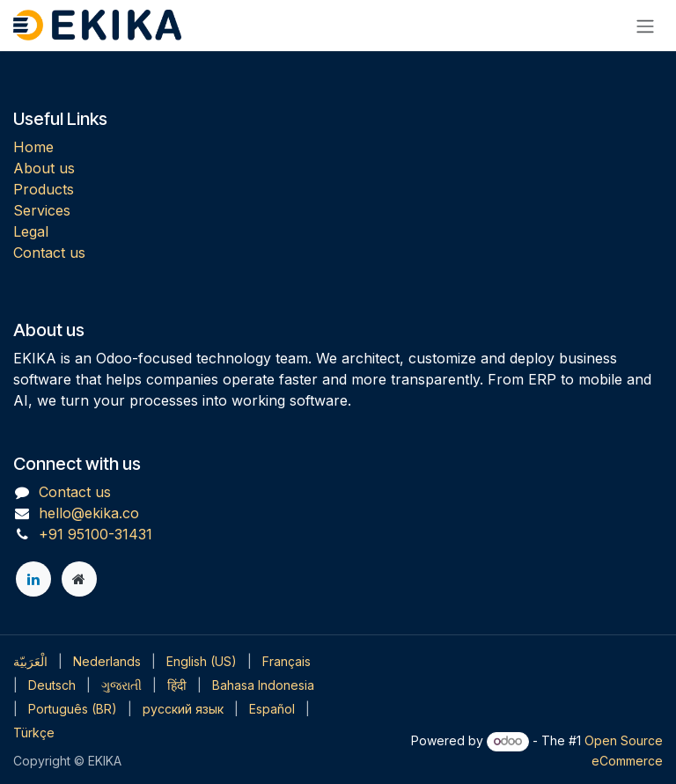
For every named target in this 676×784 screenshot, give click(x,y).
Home (33, 147)
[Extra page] (79, 579)
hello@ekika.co (89, 513)
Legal (31, 231)
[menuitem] (30, 661)
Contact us (49, 253)
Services (42, 210)
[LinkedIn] (33, 579)
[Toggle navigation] (645, 26)
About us (44, 168)
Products (44, 189)
